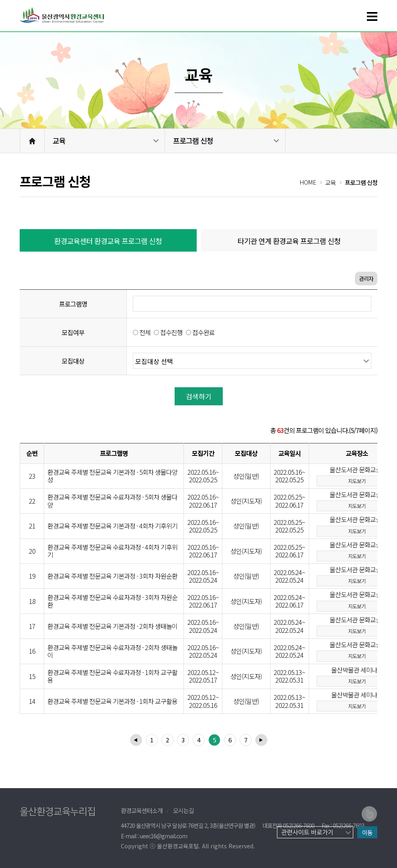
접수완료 (204, 332)
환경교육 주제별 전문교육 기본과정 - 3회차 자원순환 (112, 576)
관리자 (366, 278)
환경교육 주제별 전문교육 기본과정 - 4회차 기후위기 (112, 526)
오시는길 (183, 810)
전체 (145, 332)
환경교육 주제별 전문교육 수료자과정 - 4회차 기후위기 (112, 551)
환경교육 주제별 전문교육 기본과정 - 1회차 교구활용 (112, 701)
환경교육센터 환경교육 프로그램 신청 (108, 241)
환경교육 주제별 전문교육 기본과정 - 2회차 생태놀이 (112, 626)
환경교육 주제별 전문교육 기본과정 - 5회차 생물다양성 (112, 476)
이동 (367, 832)
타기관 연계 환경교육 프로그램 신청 (289, 241)
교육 (59, 140)
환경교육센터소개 (142, 810)
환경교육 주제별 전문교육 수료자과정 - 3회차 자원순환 (112, 601)
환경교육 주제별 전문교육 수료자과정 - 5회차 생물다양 (112, 501)
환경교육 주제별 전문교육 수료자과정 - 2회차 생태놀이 (112, 651)
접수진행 (171, 332)
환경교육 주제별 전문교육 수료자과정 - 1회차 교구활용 (112, 676)
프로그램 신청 (193, 140)
